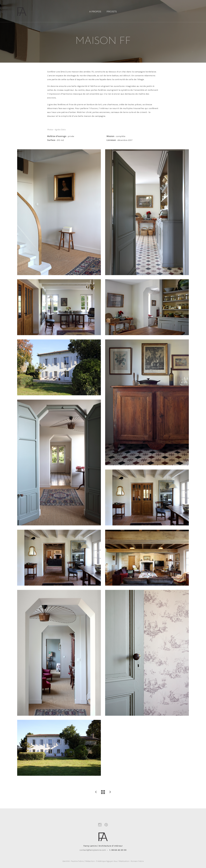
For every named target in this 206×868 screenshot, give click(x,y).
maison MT (110, 792)
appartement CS (96, 792)
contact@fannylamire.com (93, 850)
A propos (95, 12)
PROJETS (112, 12)
